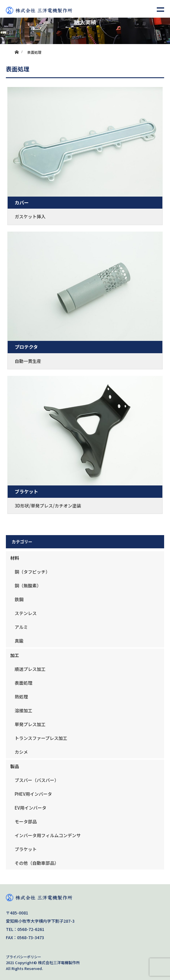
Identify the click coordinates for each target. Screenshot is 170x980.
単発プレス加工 (30, 724)
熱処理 (21, 697)
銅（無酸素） (28, 586)
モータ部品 (26, 821)
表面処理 (23, 683)
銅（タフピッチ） (32, 572)
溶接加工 (23, 710)
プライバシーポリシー (23, 957)
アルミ (21, 627)
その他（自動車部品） (37, 863)
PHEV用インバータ (33, 794)
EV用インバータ (31, 808)
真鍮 (19, 641)
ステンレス (26, 613)
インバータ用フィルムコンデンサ (48, 835)
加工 (15, 655)
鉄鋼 (19, 599)
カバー (22, 202)
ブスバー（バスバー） (37, 780)
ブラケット (26, 491)
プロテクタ (26, 347)
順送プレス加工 (30, 669)
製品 (15, 766)
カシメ (21, 752)
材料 (15, 558)
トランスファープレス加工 (41, 738)
